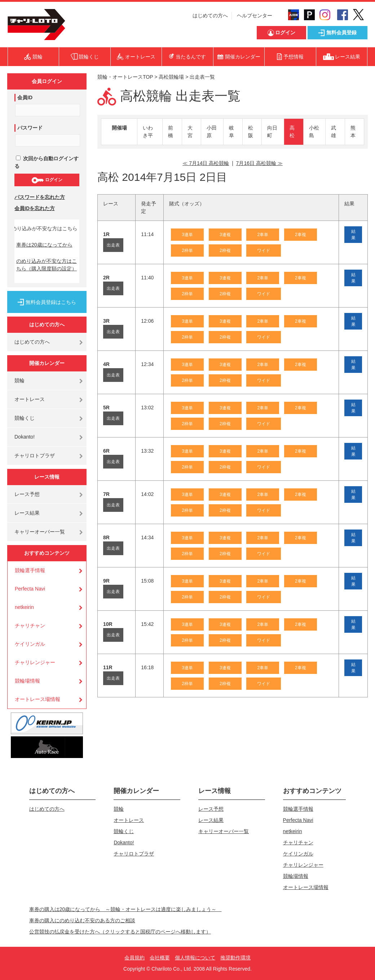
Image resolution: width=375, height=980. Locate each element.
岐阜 (231, 132)
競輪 (19, 380)
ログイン (47, 180)
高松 (292, 132)
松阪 (251, 132)
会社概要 (160, 958)
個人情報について (195, 958)
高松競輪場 (171, 77)
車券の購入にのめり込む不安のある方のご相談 (82, 920)
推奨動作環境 (235, 958)
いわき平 (148, 132)
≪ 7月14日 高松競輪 (206, 163)
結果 (353, 235)
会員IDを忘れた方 (35, 208)
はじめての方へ (210, 16)
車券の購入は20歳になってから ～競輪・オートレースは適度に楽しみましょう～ (125, 909)
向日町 (272, 132)
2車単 (263, 235)
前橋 (171, 132)
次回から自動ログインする (47, 162)
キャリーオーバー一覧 (40, 532)
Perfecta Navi (30, 589)
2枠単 (187, 251)
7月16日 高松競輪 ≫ (259, 163)
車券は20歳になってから (44, 245)
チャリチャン (30, 626)
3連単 (187, 235)
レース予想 (27, 494)
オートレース (30, 399)
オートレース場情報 (37, 699)
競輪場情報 (27, 681)
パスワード (30, 128)
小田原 (212, 132)
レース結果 (27, 513)
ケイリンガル (30, 644)
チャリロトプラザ (35, 456)
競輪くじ (25, 418)
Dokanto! (25, 437)
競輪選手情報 (30, 570)
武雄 (334, 132)
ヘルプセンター (255, 16)
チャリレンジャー (35, 662)
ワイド (264, 251)
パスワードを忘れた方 (40, 197)
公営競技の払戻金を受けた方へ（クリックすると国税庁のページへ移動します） (120, 932)
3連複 (225, 235)
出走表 (113, 245)
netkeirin (24, 607)
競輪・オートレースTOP (125, 77)
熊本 (353, 132)
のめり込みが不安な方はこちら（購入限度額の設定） (47, 265)
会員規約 (134, 958)
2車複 (301, 235)
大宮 (190, 132)
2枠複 (225, 251)
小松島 (314, 132)
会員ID (25, 97)
